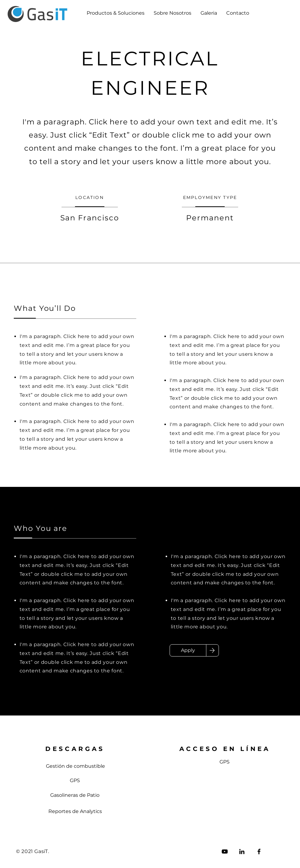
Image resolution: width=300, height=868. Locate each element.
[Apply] (188, 650)
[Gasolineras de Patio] (75, 795)
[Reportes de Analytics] (75, 811)
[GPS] (75, 781)
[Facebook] (259, 851)
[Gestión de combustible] (75, 766)
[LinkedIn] (242, 851)
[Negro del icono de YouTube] (225, 851)
